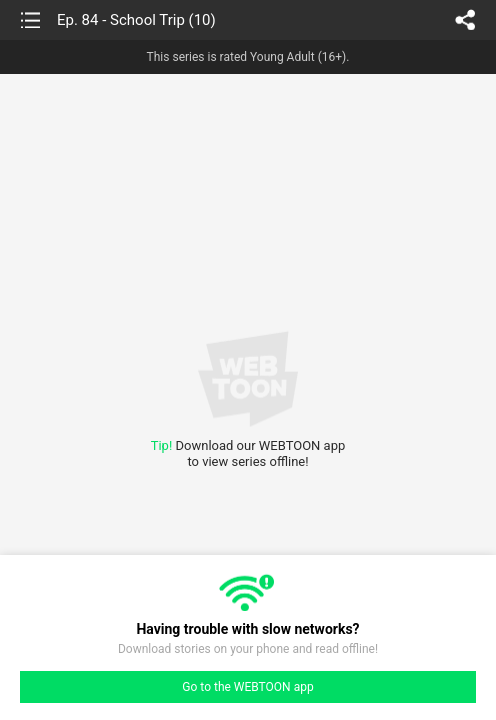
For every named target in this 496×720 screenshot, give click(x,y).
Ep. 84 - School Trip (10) (136, 20)
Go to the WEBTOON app (247, 687)
